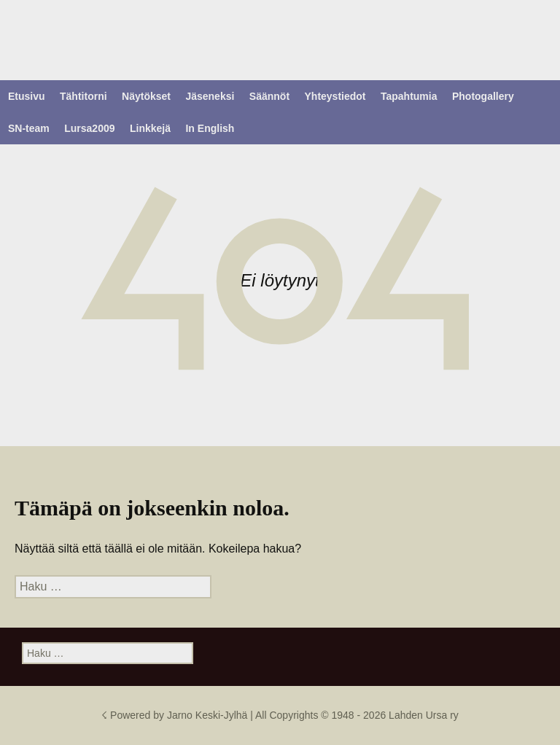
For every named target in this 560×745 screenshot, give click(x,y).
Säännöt (269, 96)
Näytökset (146, 96)
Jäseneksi (210, 96)
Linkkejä (150, 128)
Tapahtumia (409, 96)
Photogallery (483, 96)
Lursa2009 (89, 128)
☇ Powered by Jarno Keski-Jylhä (176, 715)
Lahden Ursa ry (424, 715)
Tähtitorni (83, 96)
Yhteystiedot (335, 96)
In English (210, 128)
